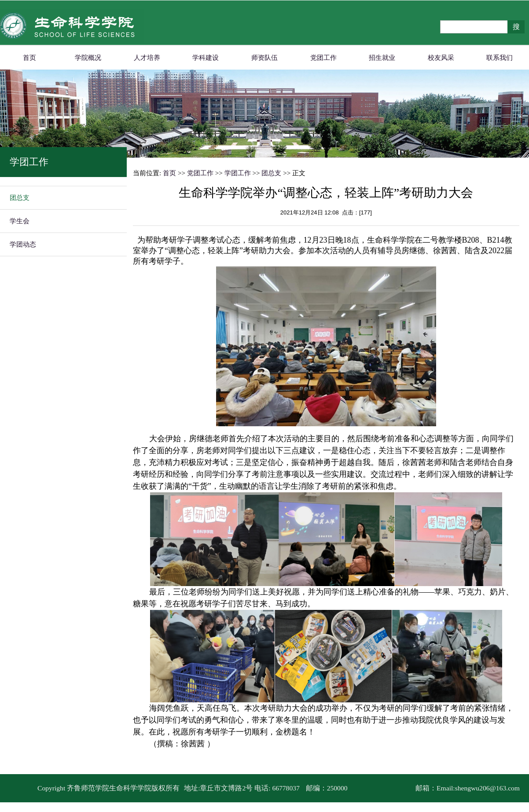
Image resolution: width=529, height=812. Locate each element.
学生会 (20, 221)
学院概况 (88, 58)
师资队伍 (264, 58)
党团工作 (323, 58)
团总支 (20, 198)
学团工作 (238, 173)
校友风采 (441, 58)
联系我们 (500, 58)
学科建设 (206, 58)
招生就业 (382, 58)
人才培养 (147, 58)
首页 (29, 58)
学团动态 (23, 244)
